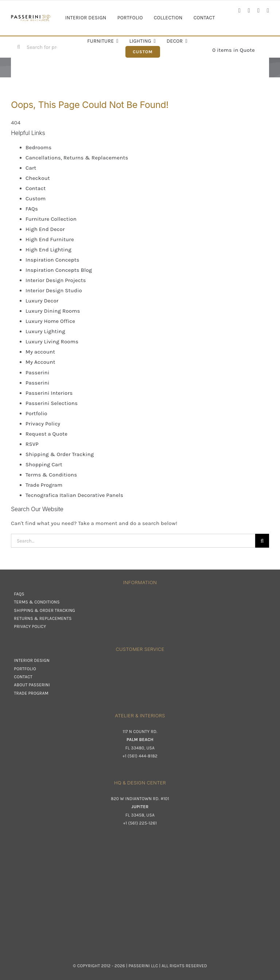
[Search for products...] (39, 47)
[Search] (19, 47)
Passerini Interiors (49, 393)
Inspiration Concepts (52, 260)
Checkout (38, 178)
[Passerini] (31, 17)
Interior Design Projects (56, 280)
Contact (36, 188)
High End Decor (45, 229)
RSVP (32, 444)
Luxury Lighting (45, 331)
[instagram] (249, 11)
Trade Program (44, 485)
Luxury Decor (42, 301)
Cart (31, 168)
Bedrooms (38, 147)
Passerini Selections (52, 403)
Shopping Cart (44, 464)
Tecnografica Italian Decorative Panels (74, 495)
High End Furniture (50, 239)
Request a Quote (46, 434)
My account (40, 352)
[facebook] (240, 11)
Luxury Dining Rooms (53, 311)
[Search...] (133, 541)
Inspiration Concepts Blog (59, 270)
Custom (36, 198)
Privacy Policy (43, 424)
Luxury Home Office (50, 321)
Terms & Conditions (51, 475)
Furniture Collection (51, 219)
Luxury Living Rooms (52, 342)
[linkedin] (258, 11)
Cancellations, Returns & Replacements (77, 158)
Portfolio (36, 413)
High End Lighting (48, 250)
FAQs (32, 209)
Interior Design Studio (54, 290)
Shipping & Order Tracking (60, 454)
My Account (40, 362)
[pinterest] (268, 11)
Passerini (37, 373)
